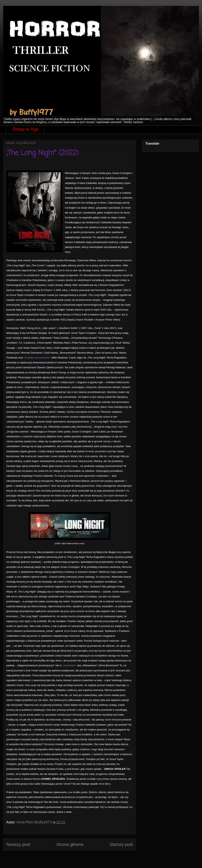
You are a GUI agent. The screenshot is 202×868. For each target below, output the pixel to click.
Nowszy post (18, 844)
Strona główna (70, 844)
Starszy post (121, 844)
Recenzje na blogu (25, 130)
